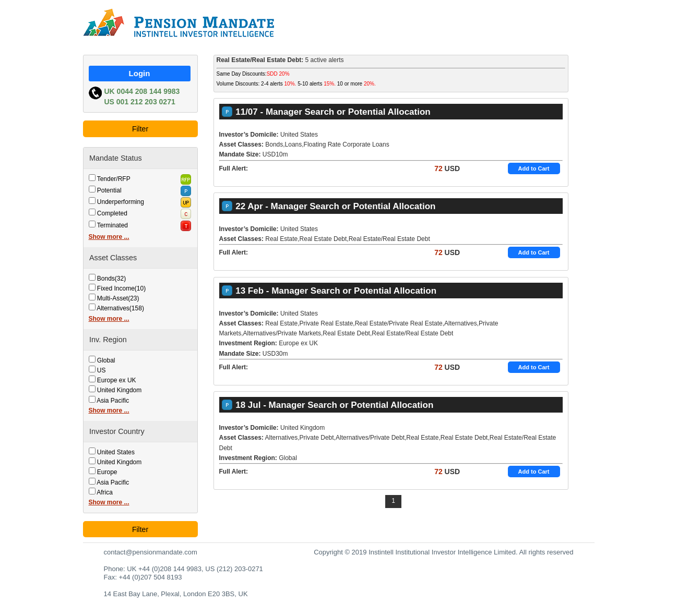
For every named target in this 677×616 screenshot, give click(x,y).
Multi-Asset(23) (118, 298)
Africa (105, 492)
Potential (109, 190)
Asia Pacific (113, 401)
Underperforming (121, 202)
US (102, 370)
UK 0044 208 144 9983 (142, 91)
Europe (107, 472)
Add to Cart (534, 168)
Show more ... (109, 237)
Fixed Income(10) (121, 288)
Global (106, 360)
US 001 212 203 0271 (140, 102)
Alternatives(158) (120, 308)
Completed (112, 213)
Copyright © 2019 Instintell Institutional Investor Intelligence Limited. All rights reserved (443, 552)
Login (140, 73)
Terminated (112, 225)
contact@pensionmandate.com (151, 552)
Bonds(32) (111, 279)
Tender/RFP (114, 179)
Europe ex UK (117, 380)
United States (116, 452)
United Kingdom (119, 390)
